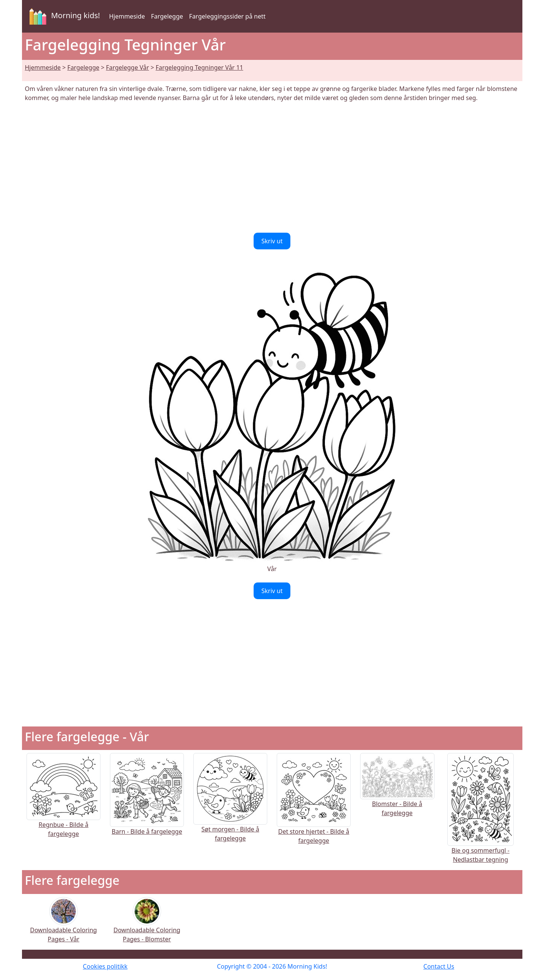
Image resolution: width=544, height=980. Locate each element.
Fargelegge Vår (128, 67)
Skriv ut (272, 241)
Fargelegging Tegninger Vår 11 (200, 67)
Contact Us (439, 966)
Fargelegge (167, 16)
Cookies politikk (105, 966)
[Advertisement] (272, 168)
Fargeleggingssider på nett (227, 16)
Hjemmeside (127, 16)
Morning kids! (63, 16)
